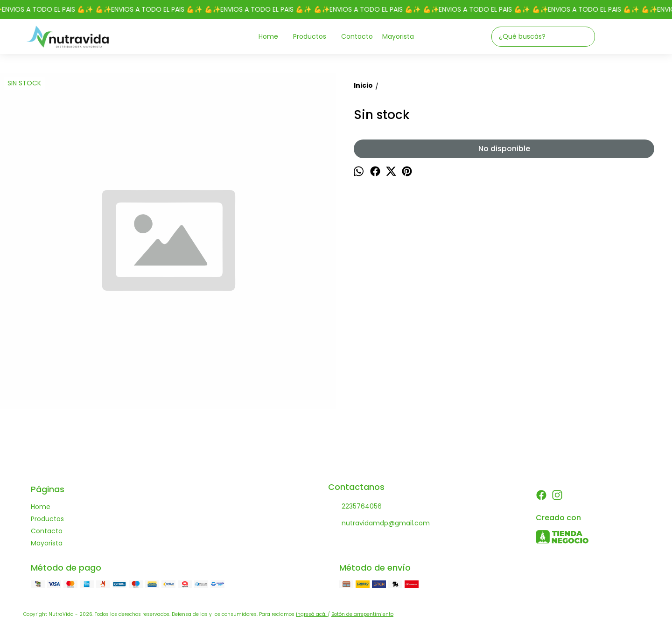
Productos (314, 37)
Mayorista (398, 36)
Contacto (357, 36)
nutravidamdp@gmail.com (379, 523)
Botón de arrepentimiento (362, 614)
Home (273, 37)
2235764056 (355, 507)
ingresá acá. (312, 614)
